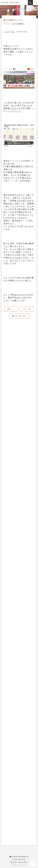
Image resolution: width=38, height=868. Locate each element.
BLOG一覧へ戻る (19, 316)
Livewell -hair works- (10, 3)
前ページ (11, 310)
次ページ (27, 310)
